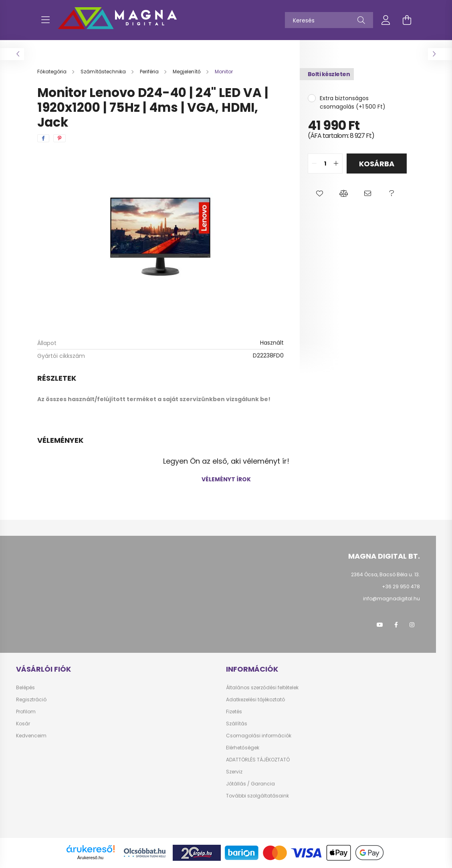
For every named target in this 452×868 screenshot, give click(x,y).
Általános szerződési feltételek (262, 688)
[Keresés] (329, 20)
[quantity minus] (314, 164)
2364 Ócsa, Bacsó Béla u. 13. (385, 574)
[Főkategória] (52, 72)
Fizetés (234, 712)
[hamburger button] (45, 20)
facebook (396, 625)
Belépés (25, 688)
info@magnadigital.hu (391, 599)
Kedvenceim (31, 736)
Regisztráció (31, 700)
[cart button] (407, 20)
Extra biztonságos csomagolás (344, 102)
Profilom (26, 712)
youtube (380, 625)
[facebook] (43, 138)
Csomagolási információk (259, 736)
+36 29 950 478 (401, 586)
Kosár (23, 724)
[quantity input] (325, 164)
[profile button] (386, 20)
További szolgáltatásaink (257, 796)
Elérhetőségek (243, 748)
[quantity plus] (336, 164)
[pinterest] (60, 138)
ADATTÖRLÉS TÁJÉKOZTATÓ (258, 760)
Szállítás (237, 724)
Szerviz (234, 772)
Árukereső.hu (90, 858)
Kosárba (377, 164)
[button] (320, 194)
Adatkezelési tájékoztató (255, 700)
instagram (412, 625)
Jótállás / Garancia (250, 784)
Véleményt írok (226, 479)
